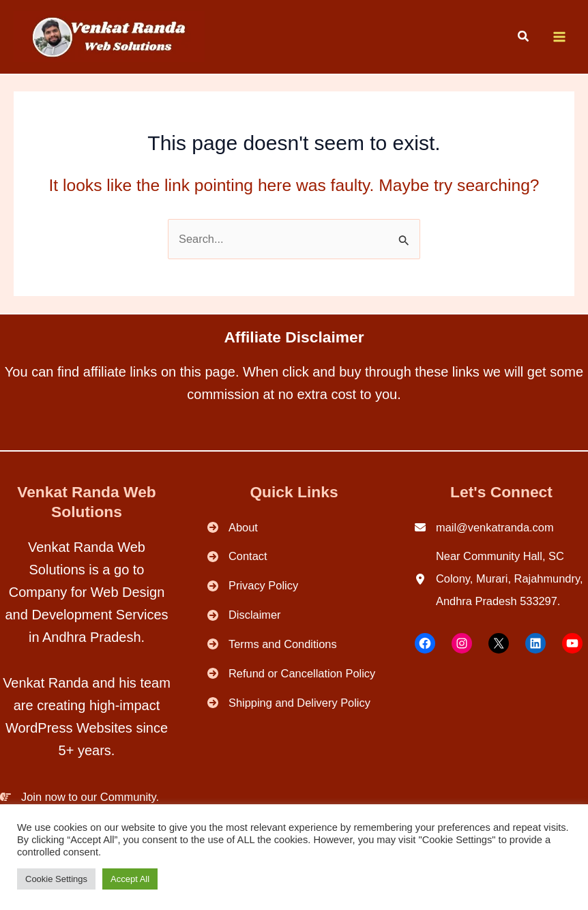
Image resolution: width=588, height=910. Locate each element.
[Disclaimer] (244, 615)
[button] (524, 38)
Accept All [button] (130, 879)
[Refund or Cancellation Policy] (291, 674)
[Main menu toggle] (559, 37)
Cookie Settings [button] (56, 879)
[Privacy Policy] (253, 586)
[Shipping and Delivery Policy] (289, 703)
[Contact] (237, 556)
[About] (233, 528)
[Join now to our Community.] (79, 797)
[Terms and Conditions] (272, 644)
